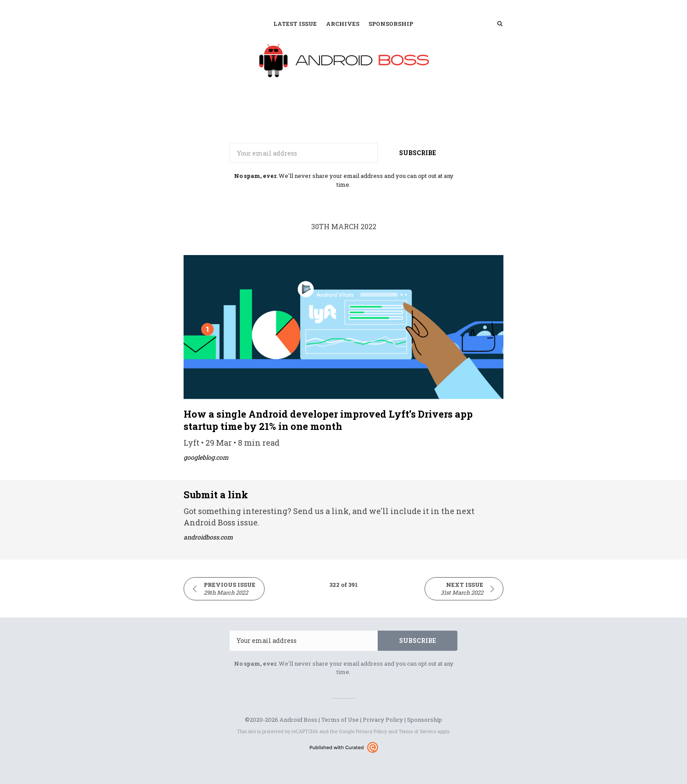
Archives (343, 24)
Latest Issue (295, 24)
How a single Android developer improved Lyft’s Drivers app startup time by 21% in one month (328, 420)
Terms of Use (340, 720)
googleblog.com (206, 457)
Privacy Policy (383, 720)
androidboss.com (208, 537)
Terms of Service (417, 731)
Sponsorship (391, 24)
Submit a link (216, 495)
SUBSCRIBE (418, 153)
